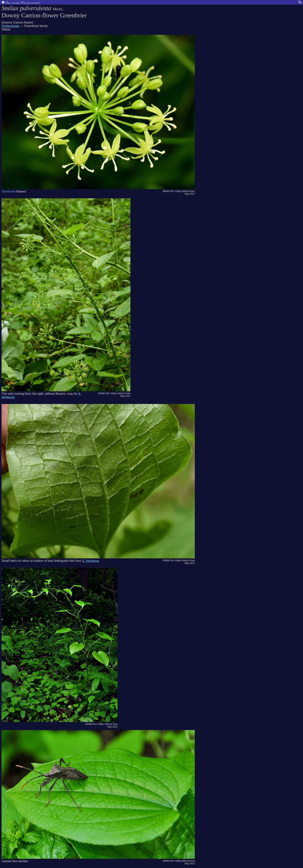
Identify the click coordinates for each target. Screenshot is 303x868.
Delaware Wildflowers (21, 2)
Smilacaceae (10, 26)
